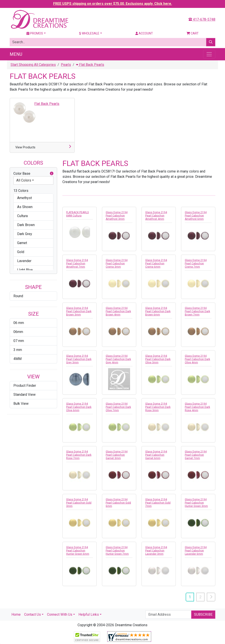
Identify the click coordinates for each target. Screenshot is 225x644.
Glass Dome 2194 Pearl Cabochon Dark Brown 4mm (118, 314)
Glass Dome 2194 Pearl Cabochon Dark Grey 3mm (79, 362)
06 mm (19, 323)
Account (144, 33)
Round (18, 296)
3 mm (18, 350)
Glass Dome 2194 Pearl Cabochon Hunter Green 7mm (117, 553)
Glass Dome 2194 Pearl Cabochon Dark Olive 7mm (118, 410)
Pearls (66, 65)
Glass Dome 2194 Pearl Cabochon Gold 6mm (118, 505)
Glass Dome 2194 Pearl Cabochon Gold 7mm (158, 505)
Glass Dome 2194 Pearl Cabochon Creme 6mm (156, 266)
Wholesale (89, 33)
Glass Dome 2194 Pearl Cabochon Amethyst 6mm (196, 218)
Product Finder (25, 386)
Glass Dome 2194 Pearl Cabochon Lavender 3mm (156, 553)
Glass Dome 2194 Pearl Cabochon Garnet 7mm (196, 457)
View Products (25, 147)
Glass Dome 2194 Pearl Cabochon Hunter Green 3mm (196, 505)
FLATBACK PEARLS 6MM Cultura (77, 217)
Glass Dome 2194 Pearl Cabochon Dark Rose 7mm (79, 457)
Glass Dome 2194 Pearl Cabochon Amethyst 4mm (156, 218)
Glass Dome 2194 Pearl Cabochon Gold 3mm (79, 505)
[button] (52, 174)
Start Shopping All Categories (33, 65)
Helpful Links (89, 614)
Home (16, 614)
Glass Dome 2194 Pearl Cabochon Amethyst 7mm (77, 266)
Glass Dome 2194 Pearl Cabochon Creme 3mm (117, 266)
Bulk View (21, 404)
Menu (16, 54)
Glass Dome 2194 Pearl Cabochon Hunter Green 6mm (78, 553)
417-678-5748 (202, 19)
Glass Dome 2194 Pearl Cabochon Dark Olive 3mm (158, 362)
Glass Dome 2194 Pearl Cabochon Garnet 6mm (156, 457)
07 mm (19, 341)
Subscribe (203, 614)
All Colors (24, 180)
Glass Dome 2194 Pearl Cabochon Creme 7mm (196, 266)
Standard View (24, 395)
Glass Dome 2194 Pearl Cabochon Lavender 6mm (196, 553)
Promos (35, 33)
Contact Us (33, 614)
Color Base (33, 174)
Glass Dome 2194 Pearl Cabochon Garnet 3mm (117, 457)
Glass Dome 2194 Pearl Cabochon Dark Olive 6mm (79, 410)
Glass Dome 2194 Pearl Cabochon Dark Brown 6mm (158, 314)
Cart (193, 33)
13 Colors (21, 191)
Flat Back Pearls (90, 65)
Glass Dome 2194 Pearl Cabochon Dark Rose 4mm (197, 410)
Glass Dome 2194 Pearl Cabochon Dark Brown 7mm (197, 314)
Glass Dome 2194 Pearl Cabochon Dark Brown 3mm (79, 314)
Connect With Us (60, 614)
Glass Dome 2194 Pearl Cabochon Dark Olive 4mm (197, 362)
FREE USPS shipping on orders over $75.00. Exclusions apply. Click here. (113, 4)
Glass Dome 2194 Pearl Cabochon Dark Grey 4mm (118, 362)
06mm (18, 332)
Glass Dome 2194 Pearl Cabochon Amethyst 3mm (117, 218)
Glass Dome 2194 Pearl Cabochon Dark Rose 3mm (158, 410)
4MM (17, 359)
